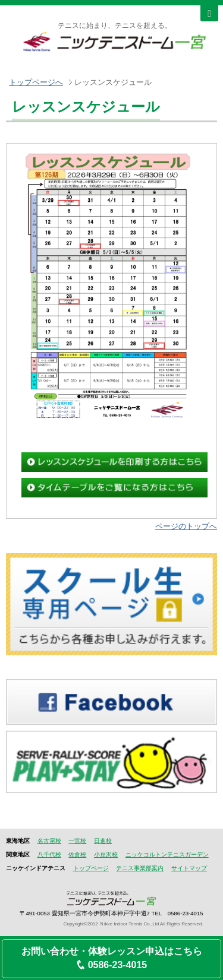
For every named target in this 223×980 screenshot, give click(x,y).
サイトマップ (189, 868)
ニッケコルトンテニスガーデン (167, 854)
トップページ (91, 868)
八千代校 (49, 854)
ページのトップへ (186, 526)
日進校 (103, 841)
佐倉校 (77, 854)
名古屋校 (49, 841)
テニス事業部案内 (140, 868)
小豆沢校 (106, 854)
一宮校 (77, 841)
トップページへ (36, 82)
